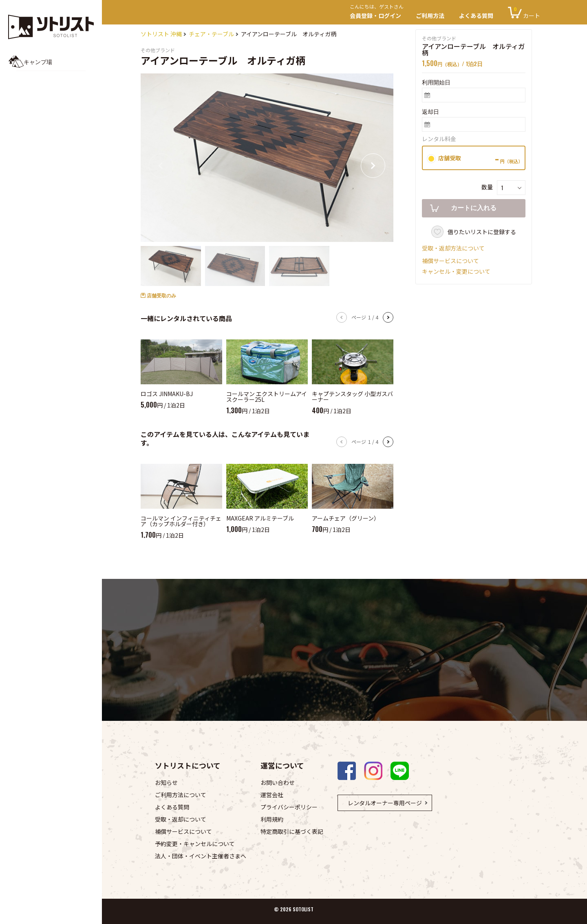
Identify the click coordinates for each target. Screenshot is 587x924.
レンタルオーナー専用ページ (385, 803)
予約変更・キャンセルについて (195, 844)
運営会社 (272, 795)
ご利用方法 (430, 16)
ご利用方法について (181, 795)
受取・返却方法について (453, 248)
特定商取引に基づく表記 (292, 831)
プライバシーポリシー (289, 807)
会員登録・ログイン (379, 12)
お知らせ (166, 782)
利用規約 (272, 819)
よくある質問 (476, 16)
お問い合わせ (278, 782)
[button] (373, 166)
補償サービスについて (450, 261)
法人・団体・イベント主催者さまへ (201, 856)
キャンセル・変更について (456, 271)
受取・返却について (181, 819)
